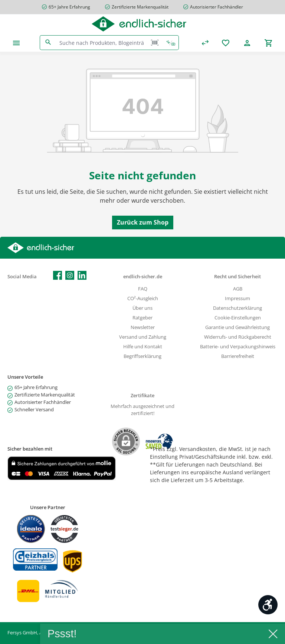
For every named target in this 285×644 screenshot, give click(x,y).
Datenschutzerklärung (237, 308)
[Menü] (16, 43)
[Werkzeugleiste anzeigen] (268, 605)
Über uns (142, 308)
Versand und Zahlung (143, 337)
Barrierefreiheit (238, 356)
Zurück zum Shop (143, 222)
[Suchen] (48, 43)
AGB (238, 289)
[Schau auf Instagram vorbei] (70, 275)
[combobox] (102, 43)
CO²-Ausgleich (143, 298)
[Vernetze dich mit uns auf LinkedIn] (82, 275)
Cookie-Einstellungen (238, 318)
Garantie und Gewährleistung (237, 327)
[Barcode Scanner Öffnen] (155, 43)
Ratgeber (142, 318)
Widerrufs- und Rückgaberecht (238, 337)
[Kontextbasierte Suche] (171, 43)
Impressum (237, 298)
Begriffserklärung (142, 356)
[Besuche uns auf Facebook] (58, 275)
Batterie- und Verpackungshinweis (238, 347)
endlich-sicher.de (143, 277)
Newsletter (143, 327)
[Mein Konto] (247, 43)
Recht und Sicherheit (237, 277)
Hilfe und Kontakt (143, 347)
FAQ (143, 289)
